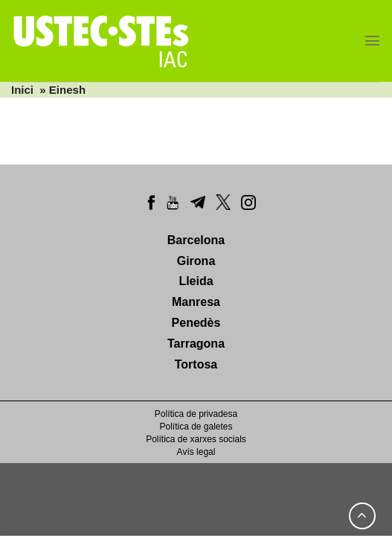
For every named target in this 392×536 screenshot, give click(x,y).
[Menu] (372, 41)
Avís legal (196, 452)
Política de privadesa (196, 414)
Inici (22, 90)
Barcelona (196, 240)
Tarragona (196, 344)
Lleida (196, 281)
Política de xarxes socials (196, 439)
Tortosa (196, 364)
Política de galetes (196, 427)
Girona (196, 261)
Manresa (196, 302)
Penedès (196, 323)
